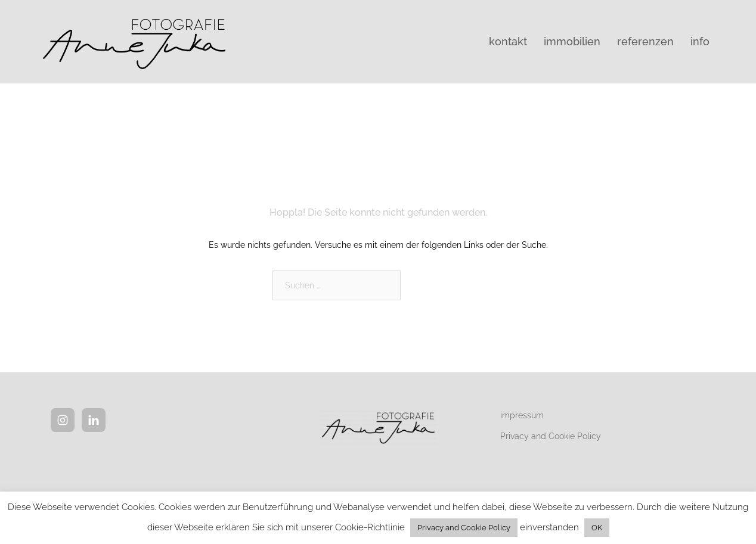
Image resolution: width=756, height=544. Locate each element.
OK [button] (597, 528)
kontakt (508, 41)
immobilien (572, 41)
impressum (522, 415)
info (700, 41)
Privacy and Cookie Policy (551, 436)
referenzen (645, 41)
